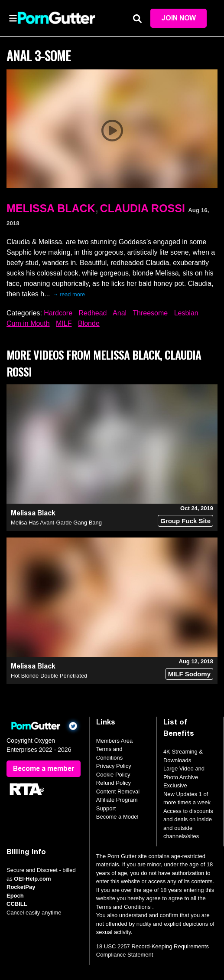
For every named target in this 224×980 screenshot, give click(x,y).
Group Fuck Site (185, 521)
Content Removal (118, 792)
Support (106, 808)
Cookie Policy (113, 775)
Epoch (15, 896)
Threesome (150, 313)
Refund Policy (114, 783)
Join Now (179, 18)
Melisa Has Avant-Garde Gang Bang (56, 523)
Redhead (93, 313)
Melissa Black (51, 208)
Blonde (89, 323)
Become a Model (117, 817)
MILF (64, 323)
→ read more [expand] (69, 294)
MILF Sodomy (189, 674)
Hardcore (58, 313)
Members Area (115, 741)
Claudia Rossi (143, 208)
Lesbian (186, 313)
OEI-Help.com (32, 879)
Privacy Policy (114, 766)
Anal (120, 313)
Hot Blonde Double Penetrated (49, 676)
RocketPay (21, 887)
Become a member (44, 769)
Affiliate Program (117, 800)
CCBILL (17, 904)
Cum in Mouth (28, 323)
